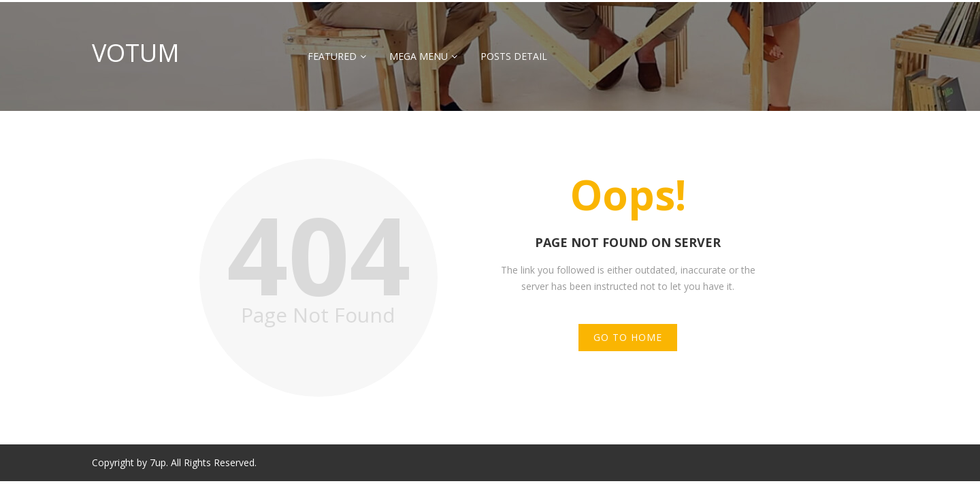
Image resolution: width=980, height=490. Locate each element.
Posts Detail (514, 56)
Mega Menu (419, 56)
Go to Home (628, 337)
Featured (332, 56)
